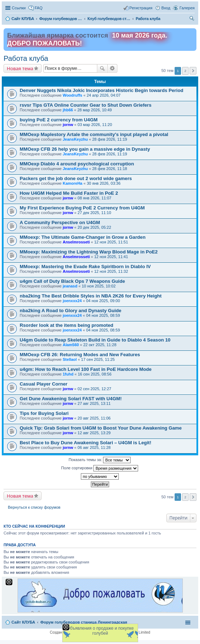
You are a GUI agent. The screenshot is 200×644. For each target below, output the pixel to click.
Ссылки (19, 8)
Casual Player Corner (43, 384)
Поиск (102, 68)
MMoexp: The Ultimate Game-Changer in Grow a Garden (83, 237)
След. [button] (193, 71)
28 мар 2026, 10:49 (94, 110)
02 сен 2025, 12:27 (94, 389)
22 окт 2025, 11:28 (100, 345)
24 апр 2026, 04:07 (104, 95)
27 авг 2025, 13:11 (94, 403)
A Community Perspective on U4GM (60, 222)
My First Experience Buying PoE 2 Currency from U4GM (82, 208)
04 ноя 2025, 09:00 (103, 301)
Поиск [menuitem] (192, 19)
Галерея (187, 8)
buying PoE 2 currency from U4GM (59, 120)
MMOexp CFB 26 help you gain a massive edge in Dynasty (85, 149)
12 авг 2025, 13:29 (94, 433)
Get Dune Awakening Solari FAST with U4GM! (71, 399)
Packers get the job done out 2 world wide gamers (76, 178)
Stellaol (70, 359)
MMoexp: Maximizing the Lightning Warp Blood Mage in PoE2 (89, 252)
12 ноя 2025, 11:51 (111, 242)
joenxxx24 (72, 301)
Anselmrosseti (76, 242)
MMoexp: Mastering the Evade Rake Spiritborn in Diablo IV (85, 267)
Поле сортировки (100, 468)
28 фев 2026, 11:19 (110, 139)
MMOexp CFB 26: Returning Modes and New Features (80, 355)
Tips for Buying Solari (44, 413)
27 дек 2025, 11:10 (94, 213)
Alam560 (71, 345)
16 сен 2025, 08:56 (94, 374)
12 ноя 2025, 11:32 (111, 271)
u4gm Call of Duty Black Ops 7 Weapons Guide (72, 281)
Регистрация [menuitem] (141, 8)
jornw (68, 125)
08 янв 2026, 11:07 (94, 198)
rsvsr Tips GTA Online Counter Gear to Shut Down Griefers (86, 105)
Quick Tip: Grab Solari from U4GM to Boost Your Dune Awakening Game (101, 428)
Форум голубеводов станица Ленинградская (84, 622)
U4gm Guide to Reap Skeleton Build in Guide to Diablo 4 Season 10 (95, 340)
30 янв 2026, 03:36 (103, 183)
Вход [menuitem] (166, 8)
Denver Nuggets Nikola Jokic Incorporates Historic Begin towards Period (101, 90)
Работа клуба (26, 58)
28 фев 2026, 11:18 (110, 169)
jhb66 (68, 110)
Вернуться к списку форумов (34, 507)
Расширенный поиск (113, 68)
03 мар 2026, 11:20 (95, 125)
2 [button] (185, 71)
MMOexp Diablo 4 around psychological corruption (77, 164)
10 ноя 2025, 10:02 (99, 286)
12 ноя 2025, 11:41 (111, 257)
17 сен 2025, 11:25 (98, 359)
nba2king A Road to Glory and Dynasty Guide (70, 311)
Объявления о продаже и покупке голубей (100, 631)
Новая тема (20, 68)
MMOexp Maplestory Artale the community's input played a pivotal (94, 134)
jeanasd (70, 286)
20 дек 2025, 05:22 (94, 227)
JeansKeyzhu (75, 139)
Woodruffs (72, 95)
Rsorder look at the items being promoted (67, 325)
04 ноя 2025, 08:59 (103, 315)
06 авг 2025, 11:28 (94, 447)
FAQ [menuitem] (39, 8)
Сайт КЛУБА (23, 622)
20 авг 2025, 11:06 (94, 418)
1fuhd (68, 374)
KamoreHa (72, 183)
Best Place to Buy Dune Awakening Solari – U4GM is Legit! (86, 443)
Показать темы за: (100, 460)
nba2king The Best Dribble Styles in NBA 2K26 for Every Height (91, 296)
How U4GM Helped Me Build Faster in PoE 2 (69, 193)
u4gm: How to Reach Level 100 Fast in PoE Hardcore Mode (86, 369)
